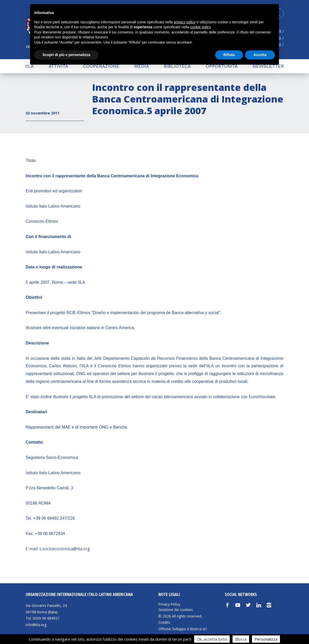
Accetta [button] (260, 55)
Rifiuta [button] (229, 55)
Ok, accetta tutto (212, 639)
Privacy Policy (169, 604)
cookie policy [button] (201, 27)
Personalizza (266, 639)
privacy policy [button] (185, 22)
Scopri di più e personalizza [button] (66, 55)
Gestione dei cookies (176, 610)
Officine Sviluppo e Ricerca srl (182, 629)
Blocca (241, 639)
